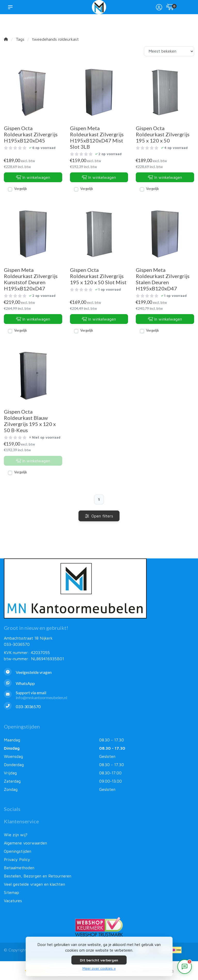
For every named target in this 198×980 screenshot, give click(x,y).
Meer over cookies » (99, 968)
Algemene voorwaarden (25, 843)
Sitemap (11, 892)
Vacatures (13, 901)
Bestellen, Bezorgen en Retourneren (38, 876)
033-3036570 (17, 644)
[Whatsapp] (99, 684)
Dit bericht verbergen (99, 960)
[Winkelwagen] (170, 8)
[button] (11, 7)
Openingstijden (18, 851)
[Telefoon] (99, 706)
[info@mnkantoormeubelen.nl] (99, 695)
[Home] (6, 39)
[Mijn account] (159, 8)
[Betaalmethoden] (176, 952)
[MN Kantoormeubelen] (99, 7)
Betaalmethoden (19, 868)
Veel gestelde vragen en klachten (34, 884)
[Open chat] (185, 967)
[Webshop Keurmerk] (99, 927)
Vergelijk (21, 189)
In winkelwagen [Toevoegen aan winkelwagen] (33, 177)
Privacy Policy (17, 859)
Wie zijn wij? (16, 835)
